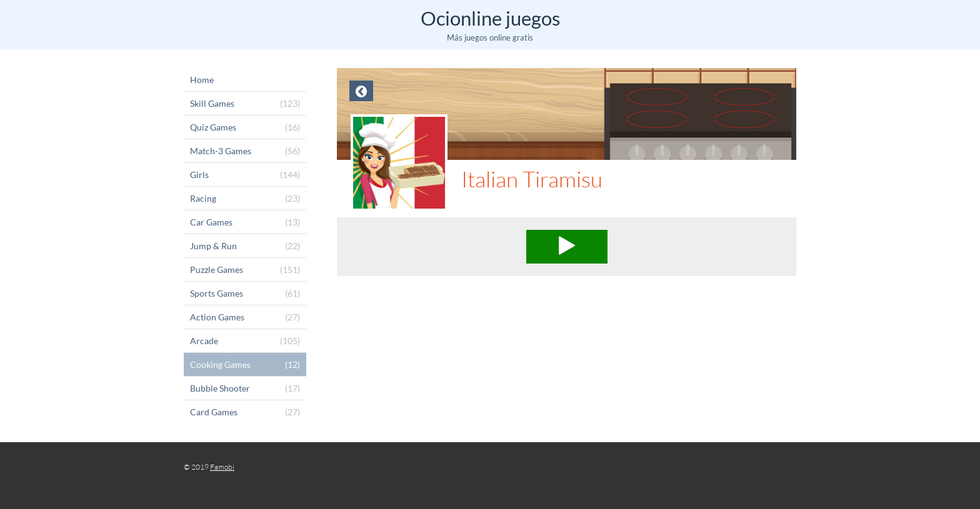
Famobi (222, 467)
